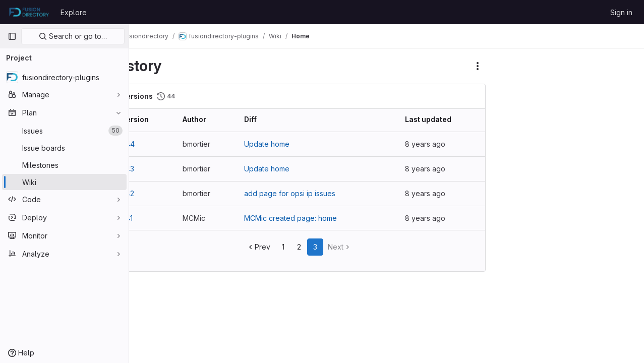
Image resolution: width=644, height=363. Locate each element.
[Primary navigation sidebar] (12, 36)
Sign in (621, 12)
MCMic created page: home (310, 218)
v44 (156, 144)
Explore (74, 12)
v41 (155, 218)
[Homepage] (29, 12)
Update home (286, 144)
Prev (273, 247)
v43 (156, 169)
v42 (156, 193)
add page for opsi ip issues (309, 193)
